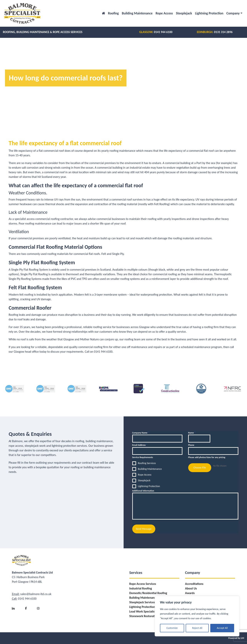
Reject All (197, 628)
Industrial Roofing (141, 588)
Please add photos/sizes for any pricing (207, 457)
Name (192, 433)
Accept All (222, 628)
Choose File (200, 468)
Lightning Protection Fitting (147, 607)
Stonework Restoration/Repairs (149, 616)
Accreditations (194, 584)
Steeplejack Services (142, 602)
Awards (190, 593)
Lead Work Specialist (143, 611)
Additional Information (143, 491)
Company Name (141, 433)
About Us (191, 588)
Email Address (140, 445)
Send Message (144, 529)
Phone (191, 445)
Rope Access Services (143, 584)
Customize (172, 628)
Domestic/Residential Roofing (148, 593)
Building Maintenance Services (149, 598)
